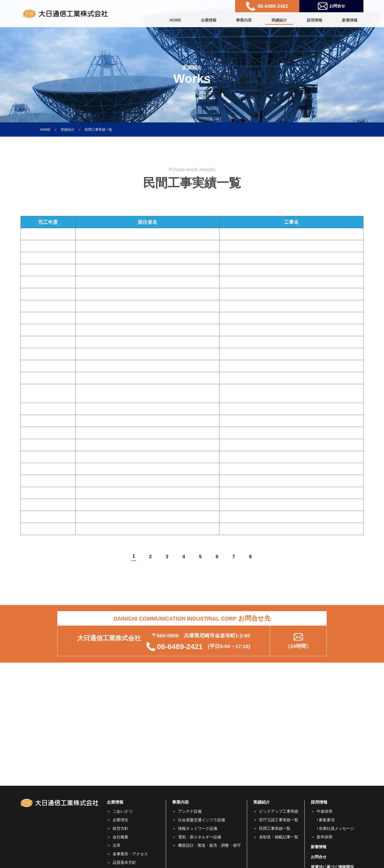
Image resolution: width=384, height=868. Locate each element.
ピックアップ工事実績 (279, 811)
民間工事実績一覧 (275, 828)
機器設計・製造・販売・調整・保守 (209, 845)
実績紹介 (279, 20)
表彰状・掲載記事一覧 (279, 837)
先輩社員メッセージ (336, 828)
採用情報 (314, 20)
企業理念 (120, 820)
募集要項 (327, 820)
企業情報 (209, 20)
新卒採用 (324, 837)
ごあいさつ (122, 811)
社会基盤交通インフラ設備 (202, 820)
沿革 (117, 845)
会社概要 (120, 837)
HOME (175, 20)
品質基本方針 (124, 862)
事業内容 (244, 20)
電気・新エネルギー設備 (200, 837)
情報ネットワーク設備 (198, 828)
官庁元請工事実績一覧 (279, 820)
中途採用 (324, 811)
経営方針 (120, 828)
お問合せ (331, 6)
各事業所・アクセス (130, 854)
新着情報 (350, 20)
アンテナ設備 (190, 811)
